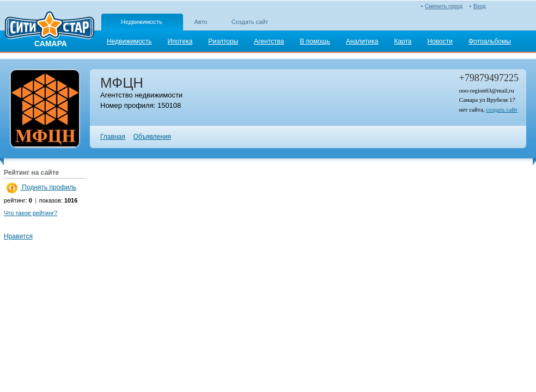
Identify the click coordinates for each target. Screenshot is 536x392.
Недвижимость (142, 22)
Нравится (18, 236)
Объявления (152, 137)
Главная (113, 137)
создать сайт (502, 109)
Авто (201, 22)
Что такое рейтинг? (31, 213)
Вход (480, 6)
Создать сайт (250, 22)
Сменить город (444, 6)
